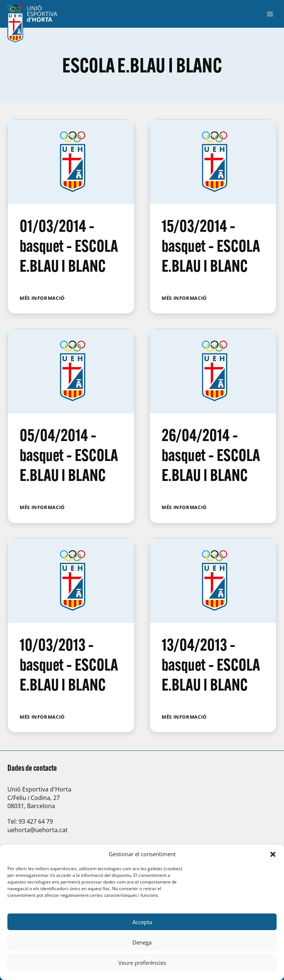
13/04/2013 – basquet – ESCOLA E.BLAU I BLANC (211, 664)
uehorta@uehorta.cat (38, 830)
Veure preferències (142, 963)
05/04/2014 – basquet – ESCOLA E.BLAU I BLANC (69, 455)
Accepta (142, 922)
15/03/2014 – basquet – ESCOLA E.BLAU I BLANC (211, 246)
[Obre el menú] (270, 14)
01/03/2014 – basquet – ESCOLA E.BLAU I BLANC (69, 246)
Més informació (42, 298)
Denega (142, 942)
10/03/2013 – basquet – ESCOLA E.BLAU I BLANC (69, 664)
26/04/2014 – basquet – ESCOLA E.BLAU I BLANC (211, 455)
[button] (273, 854)
